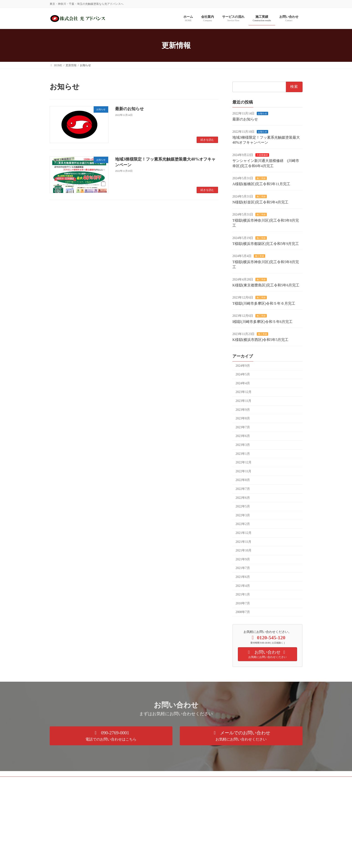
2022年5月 (243, 507)
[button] (111, 736)
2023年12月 (244, 392)
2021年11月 (243, 542)
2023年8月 (243, 419)
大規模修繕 (262, 155)
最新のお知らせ (129, 109)
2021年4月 (243, 586)
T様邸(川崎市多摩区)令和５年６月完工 (264, 303)
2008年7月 (243, 612)
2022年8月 (243, 480)
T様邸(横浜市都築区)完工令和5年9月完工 (266, 244)
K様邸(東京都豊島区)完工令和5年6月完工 (266, 285)
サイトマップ (99, 781)
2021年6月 (243, 577)
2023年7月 (243, 427)
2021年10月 (244, 551)
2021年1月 (243, 595)
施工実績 (261, 178)
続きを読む (207, 140)
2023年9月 (243, 410)
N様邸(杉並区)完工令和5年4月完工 (260, 202)
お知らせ (262, 113)
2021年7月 (243, 568)
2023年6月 (243, 436)
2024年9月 (243, 366)
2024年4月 (243, 383)
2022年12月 (244, 463)
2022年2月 (243, 524)
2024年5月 (243, 375)
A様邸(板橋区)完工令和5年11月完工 (261, 184)
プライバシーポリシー (68, 781)
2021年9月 (243, 559)
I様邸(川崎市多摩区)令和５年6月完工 (262, 322)
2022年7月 (243, 489)
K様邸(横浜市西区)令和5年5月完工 (260, 340)
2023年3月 (243, 445)
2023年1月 (243, 454)
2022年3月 (243, 515)
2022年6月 (243, 498)
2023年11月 (243, 401)
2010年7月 (243, 603)
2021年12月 (244, 533)
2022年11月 (243, 471)
